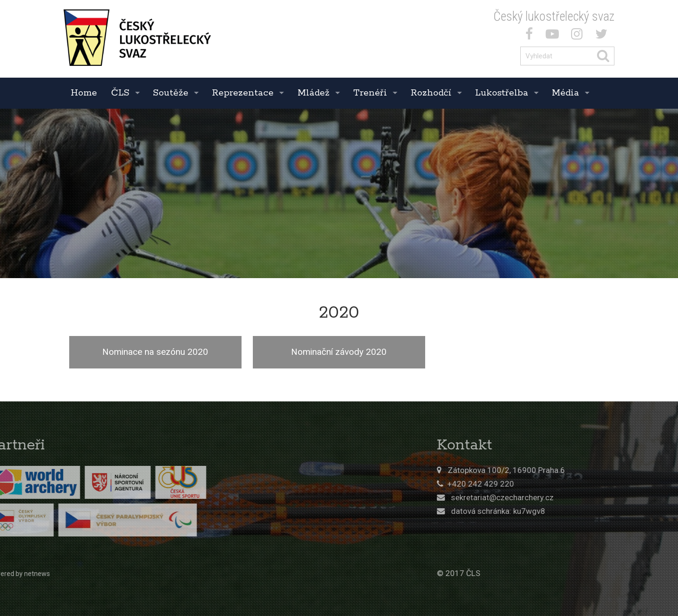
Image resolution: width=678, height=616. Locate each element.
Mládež (314, 93)
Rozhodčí (431, 93)
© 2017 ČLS (512, 573)
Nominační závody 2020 (339, 352)
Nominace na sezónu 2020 (155, 352)
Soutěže (171, 93)
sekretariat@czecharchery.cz (556, 497)
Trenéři (370, 93)
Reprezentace (243, 93)
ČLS (120, 93)
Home (84, 93)
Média (565, 93)
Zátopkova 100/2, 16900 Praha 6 (560, 470)
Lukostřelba (502, 93)
